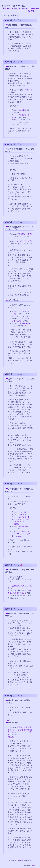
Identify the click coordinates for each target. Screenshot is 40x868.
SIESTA (16, 524)
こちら (17, 253)
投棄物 (33, 9)
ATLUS (10, 737)
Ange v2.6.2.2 (35, 866)
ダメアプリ (19, 9)
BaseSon (20, 536)
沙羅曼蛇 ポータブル (25, 234)
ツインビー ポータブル (24, 241)
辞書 (33, 11)
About (37, 11)
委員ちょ (27, 9)
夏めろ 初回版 (23, 526)
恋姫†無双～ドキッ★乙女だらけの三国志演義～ (21, 534)
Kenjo (21, 860)
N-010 (26, 125)
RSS (8, 9)
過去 (14, 9)
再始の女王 (22, 110)
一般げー (8, 720)
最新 (4, 9)
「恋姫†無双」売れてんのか (21, 586)
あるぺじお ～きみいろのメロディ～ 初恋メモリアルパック (21, 519)
